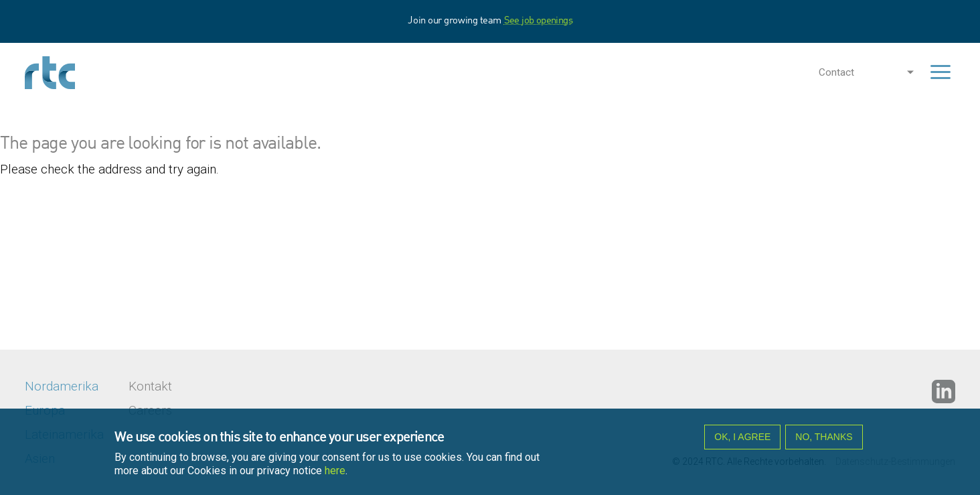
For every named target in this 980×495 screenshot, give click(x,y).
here (335, 475)
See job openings (538, 21)
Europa (45, 410)
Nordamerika (62, 386)
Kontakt (150, 386)
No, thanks (824, 441)
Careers (150, 410)
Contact (836, 72)
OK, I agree (742, 441)
